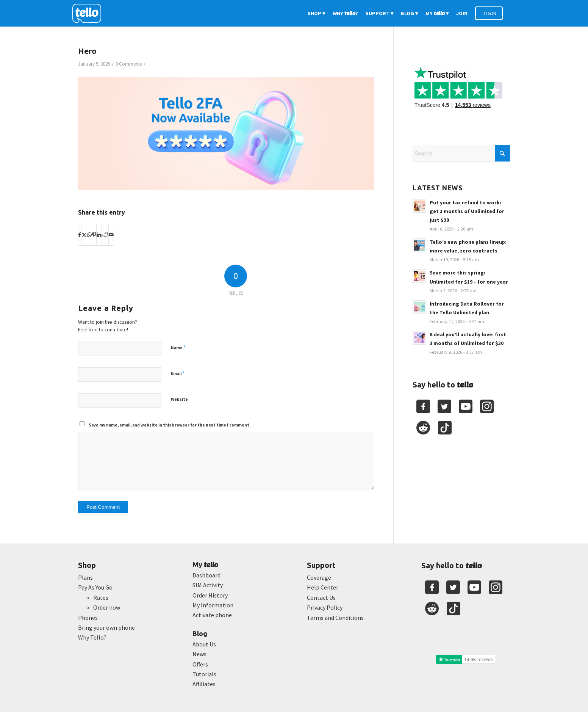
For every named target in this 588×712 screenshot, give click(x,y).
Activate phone (212, 615)
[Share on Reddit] (105, 235)
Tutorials (204, 674)
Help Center (323, 587)
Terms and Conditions (335, 618)
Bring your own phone (106, 627)
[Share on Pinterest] (94, 235)
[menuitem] (316, 13)
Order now (107, 607)
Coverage (319, 577)
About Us (204, 644)
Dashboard (206, 575)
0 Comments (129, 64)
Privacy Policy (325, 607)
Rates (101, 598)
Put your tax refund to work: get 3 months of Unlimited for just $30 (467, 211)
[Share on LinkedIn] (99, 235)
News (199, 654)
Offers (200, 664)
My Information (213, 605)
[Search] (461, 153)
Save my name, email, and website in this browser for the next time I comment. (170, 425)
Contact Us (321, 598)
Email (177, 373)
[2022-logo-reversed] (89, 13)
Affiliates (204, 684)
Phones (88, 618)
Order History (210, 595)
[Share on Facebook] (80, 235)
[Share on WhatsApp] (89, 235)
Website (179, 399)
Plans (85, 577)
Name (178, 347)
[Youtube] (466, 406)
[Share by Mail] (111, 235)
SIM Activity (208, 585)
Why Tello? (92, 637)
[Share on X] (84, 235)
